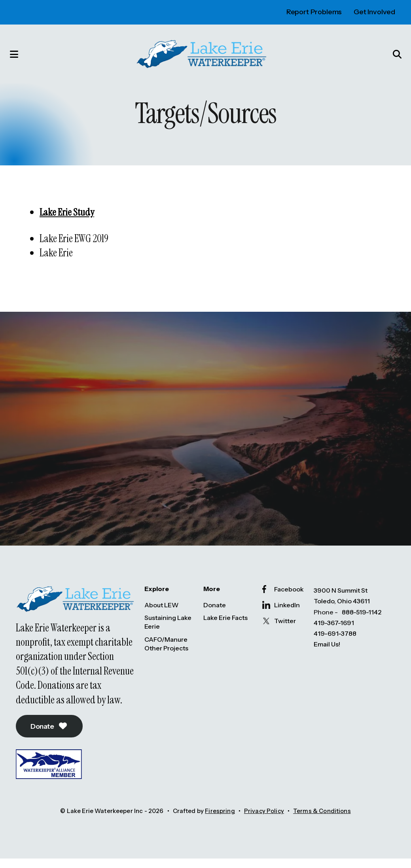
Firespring (219, 821)
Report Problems (314, 12)
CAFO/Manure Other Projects (166, 652)
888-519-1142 (362, 620)
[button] (18, 58)
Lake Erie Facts (225, 626)
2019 (100, 246)
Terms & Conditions (323, 821)
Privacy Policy (263, 821)
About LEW (161, 613)
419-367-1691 (334, 631)
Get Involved (374, 12)
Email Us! (327, 653)
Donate (51, 735)
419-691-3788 (335, 642)
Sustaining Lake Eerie (168, 631)
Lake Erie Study (67, 220)
